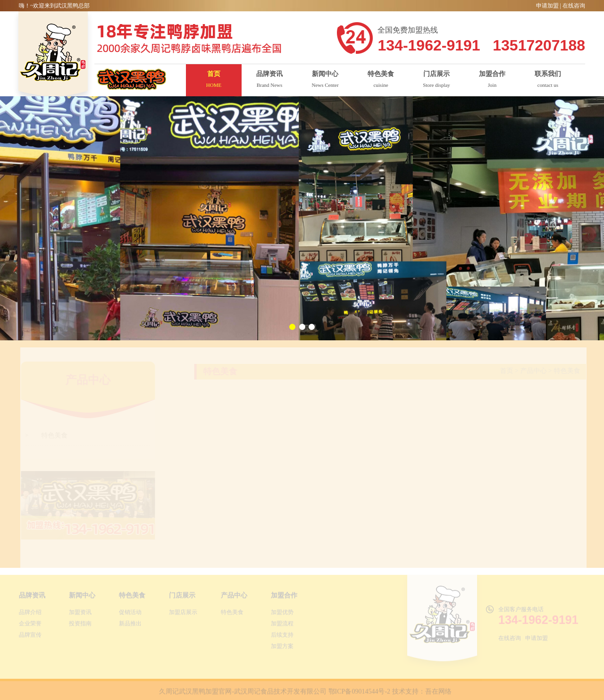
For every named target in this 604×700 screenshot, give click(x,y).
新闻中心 (82, 597)
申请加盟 (547, 6)
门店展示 (182, 597)
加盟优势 (282, 614)
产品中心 (234, 597)
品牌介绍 (30, 614)
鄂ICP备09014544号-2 (359, 693)
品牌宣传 (30, 636)
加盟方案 (282, 648)
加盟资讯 (80, 614)
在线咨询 (574, 6)
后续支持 (282, 636)
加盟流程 (282, 625)
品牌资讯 (32, 597)
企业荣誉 (30, 625)
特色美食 (132, 597)
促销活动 (130, 614)
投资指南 (80, 625)
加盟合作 (284, 597)
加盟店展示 (183, 614)
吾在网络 (438, 693)
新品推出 (130, 625)
